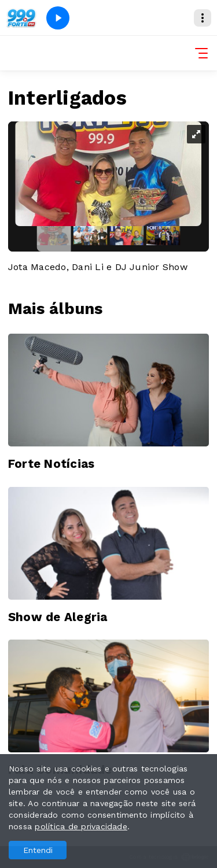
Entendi (38, 850)
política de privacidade (81, 826)
